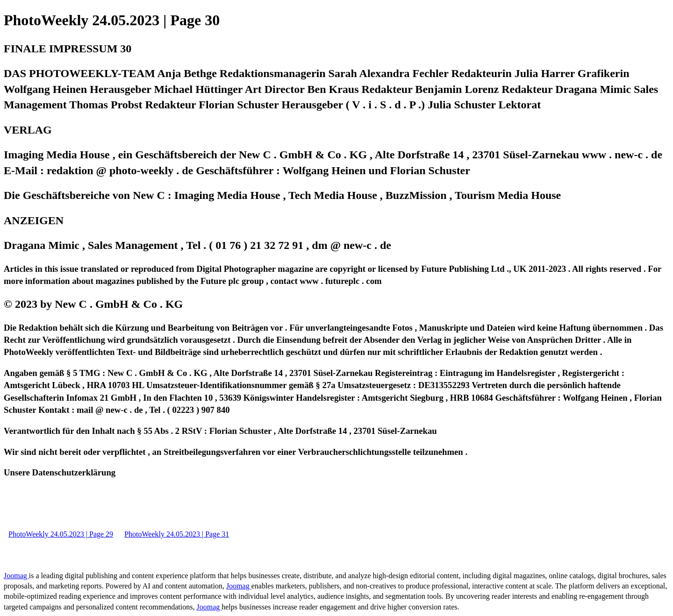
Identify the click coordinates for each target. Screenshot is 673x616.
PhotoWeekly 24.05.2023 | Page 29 (61, 534)
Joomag (16, 576)
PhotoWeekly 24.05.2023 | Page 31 (177, 534)
